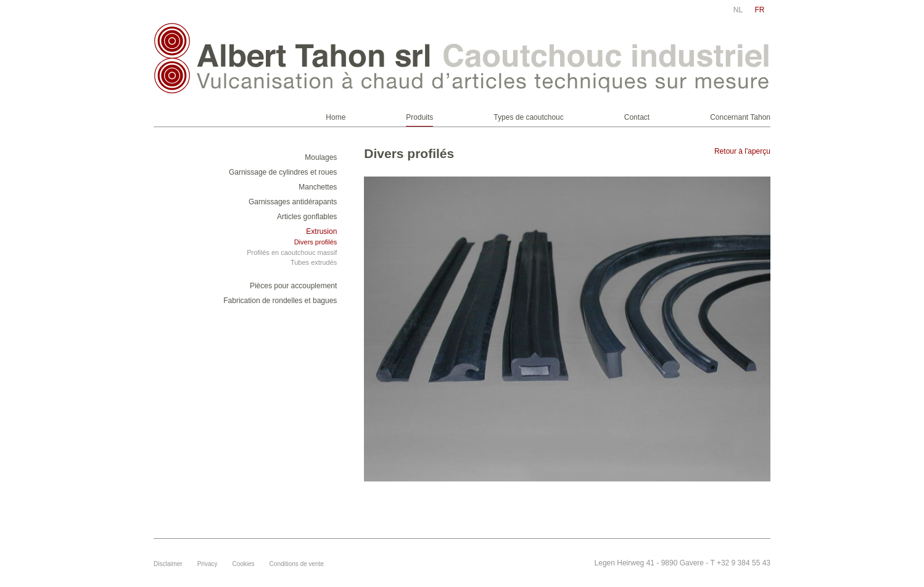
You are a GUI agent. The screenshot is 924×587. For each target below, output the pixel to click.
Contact (637, 117)
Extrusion (321, 231)
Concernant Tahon (740, 117)
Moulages (321, 157)
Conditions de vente (297, 564)
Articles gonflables (307, 217)
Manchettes (318, 187)
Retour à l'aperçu (742, 151)
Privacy (208, 564)
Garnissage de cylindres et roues (283, 172)
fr (760, 10)
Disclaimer (168, 564)
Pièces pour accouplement (293, 286)
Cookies (243, 564)
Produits (419, 117)
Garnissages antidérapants (293, 202)
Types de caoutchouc (528, 117)
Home (336, 117)
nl (738, 10)
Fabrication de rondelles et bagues (280, 301)
